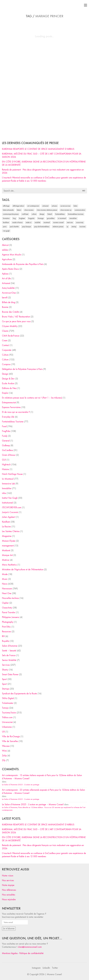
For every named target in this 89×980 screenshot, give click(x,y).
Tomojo (5, 708)
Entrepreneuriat (9, 403)
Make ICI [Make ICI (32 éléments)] (29, 222)
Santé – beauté (9, 651)
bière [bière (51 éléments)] (75, 206)
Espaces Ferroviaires (11, 407)
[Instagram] (36, 968)
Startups (6, 689)
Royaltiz (6, 641)
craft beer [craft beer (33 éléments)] (25, 214)
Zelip (4, 756)
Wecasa (6, 746)
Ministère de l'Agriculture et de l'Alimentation (23, 570)
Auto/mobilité (8, 288)
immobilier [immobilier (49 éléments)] (73, 218)
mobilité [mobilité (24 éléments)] (38, 222)
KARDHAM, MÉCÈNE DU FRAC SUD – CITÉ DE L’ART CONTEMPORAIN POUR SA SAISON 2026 (42, 155)
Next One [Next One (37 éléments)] (70, 222)
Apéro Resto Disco (10, 269)
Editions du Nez (9, 388)
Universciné (7, 722)
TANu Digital (8, 698)
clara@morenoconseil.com (30, 947)
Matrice (6, 560)
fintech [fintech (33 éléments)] (50, 214)
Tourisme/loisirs (9, 713)
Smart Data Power (10, 674)
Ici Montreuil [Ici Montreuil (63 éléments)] (62, 218)
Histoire (5, 469)
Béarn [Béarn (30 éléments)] (19, 210)
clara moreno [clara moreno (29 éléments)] (29, 210)
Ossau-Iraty (7, 608)
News (5, 584)
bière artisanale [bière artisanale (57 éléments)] (8, 210)
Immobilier (7, 488)
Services (6, 665)
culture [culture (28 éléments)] (34, 214)
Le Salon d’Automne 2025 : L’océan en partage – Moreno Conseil (33, 804)
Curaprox (6, 364)
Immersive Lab (8, 484)
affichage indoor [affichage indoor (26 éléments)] (18, 206)
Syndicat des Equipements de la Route (19, 694)
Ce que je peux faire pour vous (16, 321)
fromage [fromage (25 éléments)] (41, 218)
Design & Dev (8, 379)
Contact (6, 345)
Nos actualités (9, 895)
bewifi (5, 298)
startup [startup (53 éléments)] (74, 227)
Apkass (5, 274)
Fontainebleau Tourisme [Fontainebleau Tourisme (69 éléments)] (76, 214)
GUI (4, 460)
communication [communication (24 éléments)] (80, 210)
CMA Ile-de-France (11, 336)
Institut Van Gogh (10, 498)
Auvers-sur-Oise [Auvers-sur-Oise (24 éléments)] (65, 206)
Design (5, 374)
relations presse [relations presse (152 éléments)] (58, 227)
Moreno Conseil (54, 974)
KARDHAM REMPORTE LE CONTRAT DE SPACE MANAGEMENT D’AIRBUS (38, 149)
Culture (5, 355)
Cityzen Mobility (10, 326)
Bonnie (5, 307)
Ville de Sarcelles (10, 741)
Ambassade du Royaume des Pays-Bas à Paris (23, 264)
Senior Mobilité (9, 660)
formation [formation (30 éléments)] (6, 218)
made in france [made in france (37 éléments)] (17, 222)
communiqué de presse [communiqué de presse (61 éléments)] (11, 214)
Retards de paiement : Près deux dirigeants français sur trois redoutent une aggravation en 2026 (43, 171)
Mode (5, 574)
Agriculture (7, 259)
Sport (4, 679)
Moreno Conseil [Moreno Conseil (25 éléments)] (58, 222)
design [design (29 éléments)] (42, 214)
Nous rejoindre (9, 899)
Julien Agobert (9, 517)
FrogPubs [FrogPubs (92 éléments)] (31, 218)
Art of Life (6, 278)
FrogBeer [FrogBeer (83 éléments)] (22, 218)
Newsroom (7, 589)
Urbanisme (7, 727)
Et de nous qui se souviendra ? (16, 412)
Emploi (5, 393)
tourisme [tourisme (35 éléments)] (82, 227)
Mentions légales (10, 953)
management (8, 546)
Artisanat (6, 283)
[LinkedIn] (46, 968)
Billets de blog (9, 302)
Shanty (5, 670)
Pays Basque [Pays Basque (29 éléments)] (27, 227)
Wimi (4, 751)
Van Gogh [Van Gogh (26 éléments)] (6, 231)
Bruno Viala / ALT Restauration (16, 317)
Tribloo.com (7, 717)
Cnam (5, 341)
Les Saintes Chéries (11, 531)
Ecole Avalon (8, 383)
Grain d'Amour (9, 455)
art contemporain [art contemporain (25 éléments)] (33, 206)
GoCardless (7, 450)
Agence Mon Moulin (12, 255)
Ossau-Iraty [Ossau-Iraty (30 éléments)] (80, 222)
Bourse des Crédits (11, 312)
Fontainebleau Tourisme (13, 422)
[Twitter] (55, 968)
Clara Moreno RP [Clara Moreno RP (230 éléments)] (66, 210)
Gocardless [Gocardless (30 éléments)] (51, 218)
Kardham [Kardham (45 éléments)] (6, 222)
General (6, 441)
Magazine (7, 536)
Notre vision (8, 876)
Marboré (6, 550)
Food (4, 426)
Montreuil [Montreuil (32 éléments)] (47, 222)
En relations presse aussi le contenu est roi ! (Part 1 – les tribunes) (32, 398)
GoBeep (6, 445)
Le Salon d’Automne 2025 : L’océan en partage (21, 785)
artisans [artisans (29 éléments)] (54, 206)
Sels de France (9, 655)
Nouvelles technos (10, 598)
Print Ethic (6, 627)
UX (3, 732)
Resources (7, 632)
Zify (4, 760)
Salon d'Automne (10, 646)
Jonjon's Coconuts (10, 512)
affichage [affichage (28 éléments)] (6, 206)
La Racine (6, 527)
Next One (7, 593)
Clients (5, 331)
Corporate (7, 350)
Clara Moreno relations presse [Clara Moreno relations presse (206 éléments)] (47, 210)
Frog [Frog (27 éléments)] (14, 218)
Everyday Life (8, 417)
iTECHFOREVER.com (12, 507)
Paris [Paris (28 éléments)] (5, 227)
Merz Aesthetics (9, 565)
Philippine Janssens (11, 617)
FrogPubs (6, 431)
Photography (8, 622)
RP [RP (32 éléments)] (67, 227)
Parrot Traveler (9, 612)
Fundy (5, 436)
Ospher (5, 603)
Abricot (5, 245)
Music (5, 579)
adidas (5, 250)
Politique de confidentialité (31, 953)
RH (3, 636)
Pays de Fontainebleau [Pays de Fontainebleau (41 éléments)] (42, 227)
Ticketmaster (8, 703)
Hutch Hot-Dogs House (12, 474)
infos (4, 493)
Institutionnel (8, 503)
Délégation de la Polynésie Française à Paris (22, 369)
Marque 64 (7, 555)
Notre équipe (8, 885)
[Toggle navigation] (86, 5)
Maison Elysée (9, 541)
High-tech (6, 465)
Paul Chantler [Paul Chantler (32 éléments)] (14, 227)
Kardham (6, 522)
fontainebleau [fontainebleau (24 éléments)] (60, 214)
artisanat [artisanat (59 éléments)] (45, 206)
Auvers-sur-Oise (9, 293)
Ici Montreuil (8, 479)
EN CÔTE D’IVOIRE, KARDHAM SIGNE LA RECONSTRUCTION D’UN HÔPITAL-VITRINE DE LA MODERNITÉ (44, 163)
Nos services (8, 880)
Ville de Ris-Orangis (11, 736)
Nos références (9, 890)
